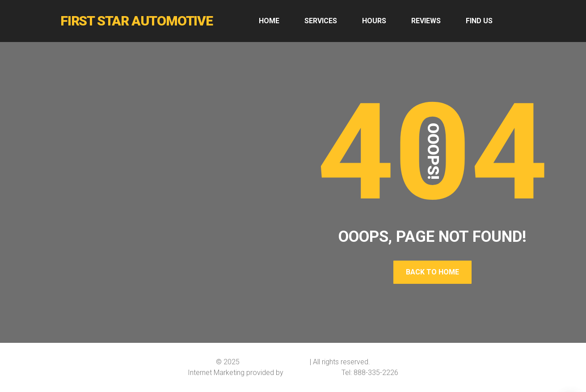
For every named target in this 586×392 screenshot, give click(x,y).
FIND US (479, 21)
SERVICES (321, 21)
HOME (269, 21)
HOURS (374, 21)
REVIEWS (426, 21)
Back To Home (432, 272)
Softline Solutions (312, 373)
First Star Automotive (275, 362)
